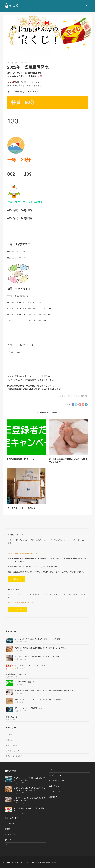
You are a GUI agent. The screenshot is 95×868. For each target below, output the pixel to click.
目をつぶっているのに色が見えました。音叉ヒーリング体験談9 (38, 639)
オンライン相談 (17, 609)
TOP (51, 770)
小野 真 (27, 63)
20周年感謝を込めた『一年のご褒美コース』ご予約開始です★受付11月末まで (44, 691)
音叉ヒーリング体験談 (14, 756)
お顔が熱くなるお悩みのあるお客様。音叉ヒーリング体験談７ (38, 657)
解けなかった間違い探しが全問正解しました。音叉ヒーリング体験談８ (41, 648)
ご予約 (8, 829)
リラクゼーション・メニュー (60, 791)
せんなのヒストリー (57, 781)
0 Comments (81, 396)
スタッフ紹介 (54, 786)
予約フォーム (17, 579)
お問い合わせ (10, 834)
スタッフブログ (66, 396)
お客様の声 (10, 734)
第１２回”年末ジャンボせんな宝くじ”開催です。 (32, 665)
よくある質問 (10, 823)
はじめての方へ (55, 775)
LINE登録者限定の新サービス (21, 459)
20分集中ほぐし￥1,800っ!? (16, 674)
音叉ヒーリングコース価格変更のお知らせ (30, 708)
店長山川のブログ (12, 751)
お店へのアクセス (12, 818)
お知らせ (9, 740)
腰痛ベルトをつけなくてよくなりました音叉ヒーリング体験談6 (38, 699)
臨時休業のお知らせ (13, 717)
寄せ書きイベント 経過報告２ (22, 508)
